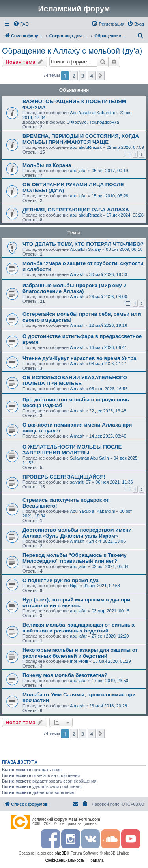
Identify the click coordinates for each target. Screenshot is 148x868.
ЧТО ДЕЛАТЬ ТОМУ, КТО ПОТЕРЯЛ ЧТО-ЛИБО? (83, 244)
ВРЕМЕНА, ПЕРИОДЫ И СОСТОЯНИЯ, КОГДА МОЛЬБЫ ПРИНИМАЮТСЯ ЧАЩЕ (81, 139)
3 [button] (83, 76)
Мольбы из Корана (47, 165)
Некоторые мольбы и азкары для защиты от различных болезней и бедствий (80, 653)
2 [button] (74, 76)
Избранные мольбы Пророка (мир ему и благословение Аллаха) (74, 288)
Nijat (74, 586)
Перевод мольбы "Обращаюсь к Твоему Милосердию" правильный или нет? (75, 558)
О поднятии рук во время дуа (61, 580)
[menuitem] (21, 24)
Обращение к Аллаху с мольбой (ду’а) (72, 51)
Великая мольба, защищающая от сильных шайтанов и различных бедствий (79, 628)
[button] (101, 76)
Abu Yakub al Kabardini (92, 113)
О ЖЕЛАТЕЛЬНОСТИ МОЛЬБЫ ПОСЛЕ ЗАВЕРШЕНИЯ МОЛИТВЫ (72, 450)
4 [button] (91, 76)
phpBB (61, 853)
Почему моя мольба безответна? (65, 675)
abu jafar (78, 171)
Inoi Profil (79, 661)
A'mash (77, 274)
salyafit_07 (80, 482)
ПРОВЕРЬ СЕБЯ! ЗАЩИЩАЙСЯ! (64, 477)
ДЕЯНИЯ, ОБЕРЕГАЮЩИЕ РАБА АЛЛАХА (76, 210)
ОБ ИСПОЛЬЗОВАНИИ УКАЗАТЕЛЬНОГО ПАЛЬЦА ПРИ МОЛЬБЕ (75, 380)
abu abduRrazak (86, 147)
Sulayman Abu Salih (89, 458)
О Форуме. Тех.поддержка (93, 122)
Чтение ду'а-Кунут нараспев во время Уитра (80, 358)
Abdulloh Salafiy (85, 249)
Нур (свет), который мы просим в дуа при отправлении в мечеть (76, 603)
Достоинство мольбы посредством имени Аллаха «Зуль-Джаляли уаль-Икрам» (77, 533)
